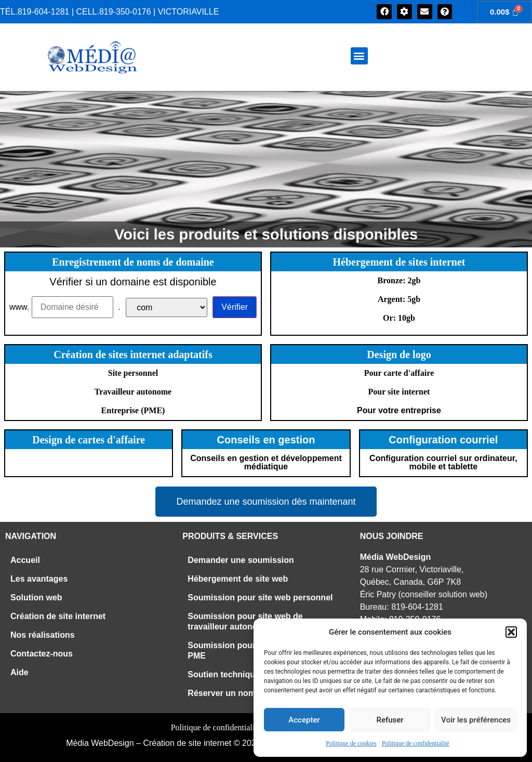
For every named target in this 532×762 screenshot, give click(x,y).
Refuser (390, 720)
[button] (511, 632)
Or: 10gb (399, 318)
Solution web (36, 597)
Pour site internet (399, 392)
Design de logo (399, 354)
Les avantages (39, 579)
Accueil (25, 560)
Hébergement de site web (238, 579)
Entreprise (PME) (133, 410)
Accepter (304, 720)
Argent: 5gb (399, 299)
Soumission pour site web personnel (260, 597)
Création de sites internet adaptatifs (133, 354)
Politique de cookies (351, 743)
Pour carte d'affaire (399, 373)
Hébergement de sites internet (399, 262)
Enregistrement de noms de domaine (133, 262)
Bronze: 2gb (399, 280)
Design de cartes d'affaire (89, 440)
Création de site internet (58, 616)
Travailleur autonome (133, 392)
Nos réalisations (43, 635)
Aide (19, 672)
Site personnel (133, 373)
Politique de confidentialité (416, 743)
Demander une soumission (241, 560)
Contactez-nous (42, 654)
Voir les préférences (476, 720)
